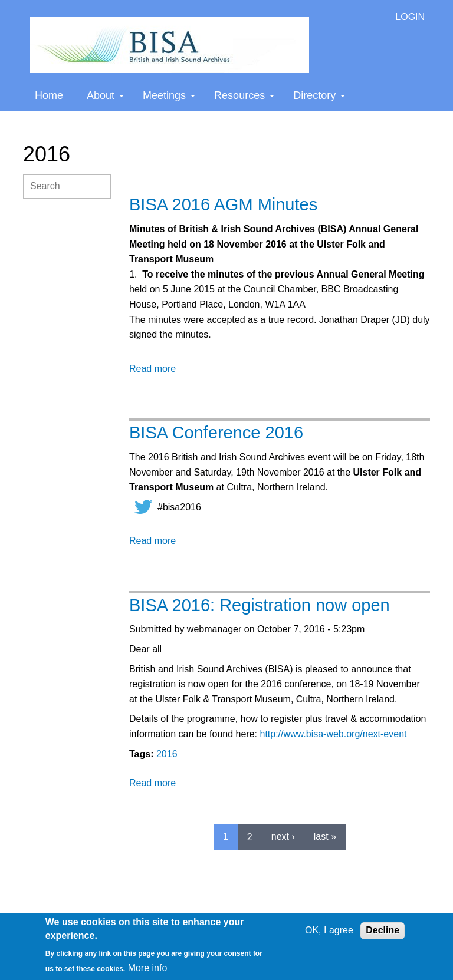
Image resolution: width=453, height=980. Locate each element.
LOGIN (410, 17)
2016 (167, 754)
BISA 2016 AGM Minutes (223, 204)
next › (283, 837)
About (105, 95)
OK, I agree (329, 930)
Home (49, 95)
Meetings (169, 95)
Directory (319, 95)
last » (325, 837)
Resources (244, 95)
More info (148, 968)
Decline (383, 930)
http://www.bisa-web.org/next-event (333, 734)
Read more (152, 369)
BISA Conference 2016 (216, 433)
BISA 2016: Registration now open (260, 605)
